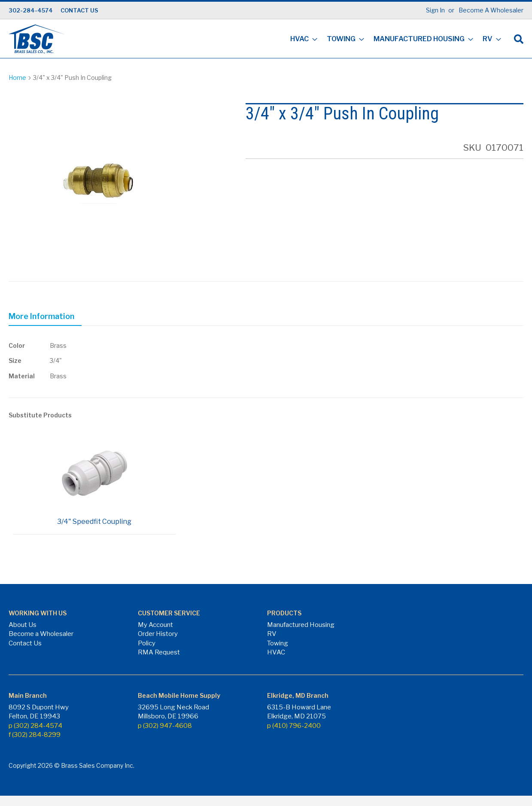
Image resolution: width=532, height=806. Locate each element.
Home (17, 78)
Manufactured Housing (301, 625)
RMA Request (159, 652)
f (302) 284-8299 (35, 735)
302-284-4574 (31, 10)
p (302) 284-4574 (35, 726)
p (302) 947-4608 (165, 726)
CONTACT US (79, 10)
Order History (158, 634)
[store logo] (36, 39)
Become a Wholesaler (41, 634)
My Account (155, 625)
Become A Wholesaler (491, 10)
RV (272, 634)
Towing (278, 643)
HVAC (276, 652)
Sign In (435, 10)
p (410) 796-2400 (294, 726)
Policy (147, 643)
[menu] (393, 40)
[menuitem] (301, 40)
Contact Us (25, 643)
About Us (23, 625)
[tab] (45, 318)
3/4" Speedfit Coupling (94, 522)
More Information (41, 316)
